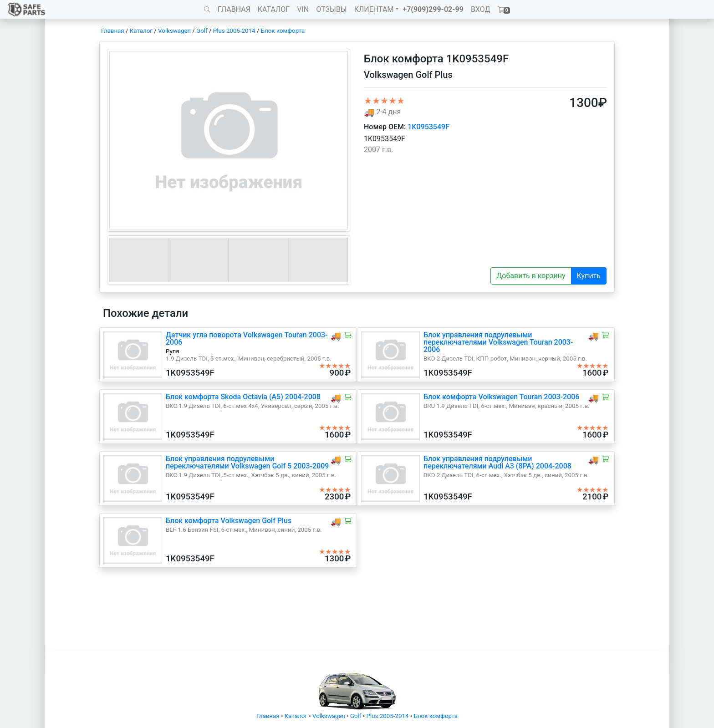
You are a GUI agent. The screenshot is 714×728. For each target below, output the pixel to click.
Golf (202, 31)
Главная (113, 31)
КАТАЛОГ (274, 9)
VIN (303, 9)
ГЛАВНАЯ (234, 9)
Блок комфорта (283, 31)
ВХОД (481, 9)
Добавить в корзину (531, 276)
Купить (589, 276)
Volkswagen (174, 31)
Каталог (141, 31)
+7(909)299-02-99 (433, 9)
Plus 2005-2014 (234, 31)
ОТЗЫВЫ (331, 9)
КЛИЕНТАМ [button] (374, 9)
